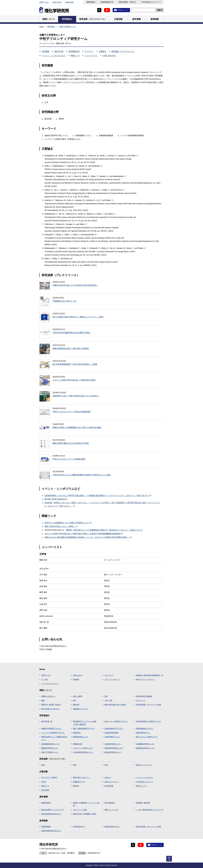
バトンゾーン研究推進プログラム (53, 733)
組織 (43, 700)
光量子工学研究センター (68, 27)
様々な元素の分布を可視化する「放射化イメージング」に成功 (78, 317)
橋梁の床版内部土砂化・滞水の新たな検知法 (71, 348)
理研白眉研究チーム (143, 733)
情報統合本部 (78, 744)
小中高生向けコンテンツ (151, 2)
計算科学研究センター (112, 737)
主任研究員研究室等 (111, 733)
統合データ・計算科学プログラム (116, 721)
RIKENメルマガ (123, 10)
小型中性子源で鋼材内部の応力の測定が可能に (72, 333)
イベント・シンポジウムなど (54, 56)
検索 (159, 10)
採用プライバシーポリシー (145, 679)
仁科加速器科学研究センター (83, 752)
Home (41, 27)
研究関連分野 (74, 51)
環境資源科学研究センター (114, 748)
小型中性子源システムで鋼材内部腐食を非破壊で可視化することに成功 (82, 475)
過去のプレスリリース (144, 765)
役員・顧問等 (78, 696)
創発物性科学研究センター (145, 748)
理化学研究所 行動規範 (144, 696)
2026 (43, 765)
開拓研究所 (77, 733)
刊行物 (44, 782)
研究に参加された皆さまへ (51, 709)
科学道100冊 (109, 786)
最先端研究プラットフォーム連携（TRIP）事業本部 (85, 723)
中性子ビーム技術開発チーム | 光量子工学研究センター (68, 523)
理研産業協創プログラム (145, 729)
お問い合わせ (57, 2)
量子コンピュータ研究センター (147, 737)
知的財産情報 (46, 803)
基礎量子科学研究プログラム (51, 729)
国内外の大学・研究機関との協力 (85, 814)
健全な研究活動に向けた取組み (115, 705)
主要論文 (103, 51)
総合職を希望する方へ (112, 827)
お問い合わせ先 (109, 56)
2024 (106, 765)
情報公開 (76, 705)
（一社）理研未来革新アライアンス (149, 810)
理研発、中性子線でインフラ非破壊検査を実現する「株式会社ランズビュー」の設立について (104, 530)
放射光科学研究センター (113, 752)
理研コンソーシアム (111, 810)
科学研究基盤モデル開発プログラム (148, 721)
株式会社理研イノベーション (52, 810)
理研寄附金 (91, 2)
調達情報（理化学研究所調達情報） (149, 675)
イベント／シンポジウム (145, 777)
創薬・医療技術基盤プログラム (84, 729)
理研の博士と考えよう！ (81, 777)
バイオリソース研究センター (83, 748)
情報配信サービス (79, 782)
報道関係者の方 (107, 2)
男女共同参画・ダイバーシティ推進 (148, 705)
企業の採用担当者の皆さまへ (51, 814)
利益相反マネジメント (81, 709)
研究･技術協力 (110, 803)
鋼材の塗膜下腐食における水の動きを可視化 (71, 443)
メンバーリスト (91, 56)
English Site (69, 2)
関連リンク (75, 56)
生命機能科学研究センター (145, 744)
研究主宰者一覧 (47, 721)
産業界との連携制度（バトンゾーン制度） (86, 804)
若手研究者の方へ (79, 827)
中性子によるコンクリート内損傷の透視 (69, 459)
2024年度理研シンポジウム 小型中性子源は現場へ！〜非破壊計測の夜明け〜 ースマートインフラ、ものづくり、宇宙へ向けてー (98, 496)
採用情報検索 (46, 827)
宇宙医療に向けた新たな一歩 (64, 301)
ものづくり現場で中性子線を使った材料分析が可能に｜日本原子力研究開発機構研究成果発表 (83, 534)
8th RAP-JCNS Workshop (56, 499)
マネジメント (141, 700)
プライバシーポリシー (112, 679)
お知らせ (108, 777)
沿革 (106, 696)
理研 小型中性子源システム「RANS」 (61, 526)
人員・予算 (108, 700)
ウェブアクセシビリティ (50, 684)
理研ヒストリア (142, 786)
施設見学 (76, 786)
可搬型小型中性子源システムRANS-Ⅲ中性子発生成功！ (75, 285)
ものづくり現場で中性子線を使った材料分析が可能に (74, 380)
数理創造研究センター (81, 737)
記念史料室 (45, 790)
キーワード (89, 51)
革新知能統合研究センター (51, 744)
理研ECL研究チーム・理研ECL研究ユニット (54, 738)
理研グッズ (45, 786)
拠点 (74, 700)
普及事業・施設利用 (143, 803)
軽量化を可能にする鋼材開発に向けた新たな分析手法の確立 (77, 427)
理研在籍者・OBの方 (127, 2)
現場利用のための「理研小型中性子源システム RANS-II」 (76, 396)
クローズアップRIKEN (49, 777)
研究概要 (46, 51)
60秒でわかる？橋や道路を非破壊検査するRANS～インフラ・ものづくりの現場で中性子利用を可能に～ (88, 537)
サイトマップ (109, 675)
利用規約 (76, 679)
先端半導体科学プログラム (114, 729)
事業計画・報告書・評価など (51, 705)
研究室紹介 (51, 27)
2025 (75, 765)
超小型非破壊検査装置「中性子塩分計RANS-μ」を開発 (75, 364)
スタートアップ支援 (80, 810)
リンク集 (44, 679)
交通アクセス (44, 2)
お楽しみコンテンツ (111, 782)
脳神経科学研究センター (50, 748)
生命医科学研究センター (113, 744)
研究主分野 (59, 51)
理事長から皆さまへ (48, 696)
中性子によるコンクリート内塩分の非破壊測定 (72, 412)
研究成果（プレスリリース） (123, 51)
